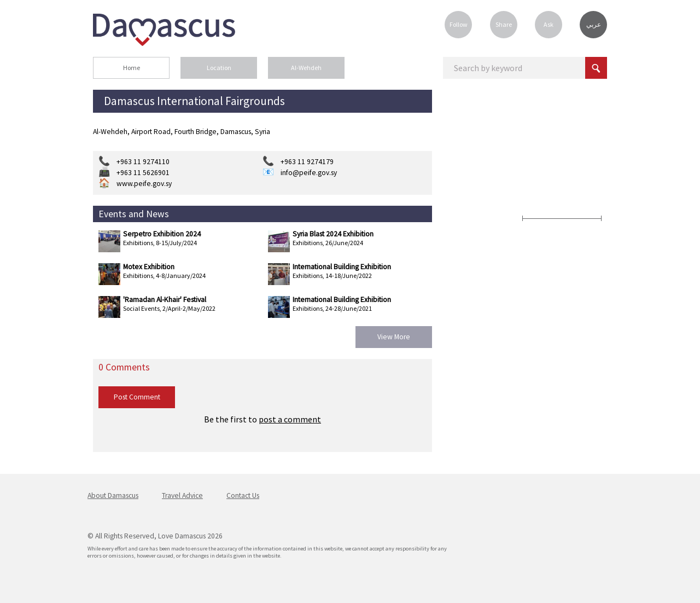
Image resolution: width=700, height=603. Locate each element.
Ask (549, 24)
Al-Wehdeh (306, 68)
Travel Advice (182, 495)
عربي (594, 25)
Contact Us (243, 495)
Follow (459, 24)
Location (219, 68)
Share (504, 24)
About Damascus (113, 495)
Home (132, 68)
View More (394, 337)
